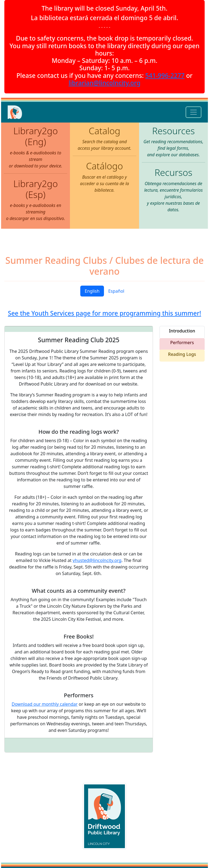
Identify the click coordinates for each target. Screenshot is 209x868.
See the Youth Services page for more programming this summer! (104, 313)
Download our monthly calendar (45, 704)
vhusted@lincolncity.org (97, 560)
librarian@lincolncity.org (104, 83)
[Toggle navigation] (193, 112)
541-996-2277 (165, 76)
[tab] (182, 332)
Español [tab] (116, 291)
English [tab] (92, 291)
